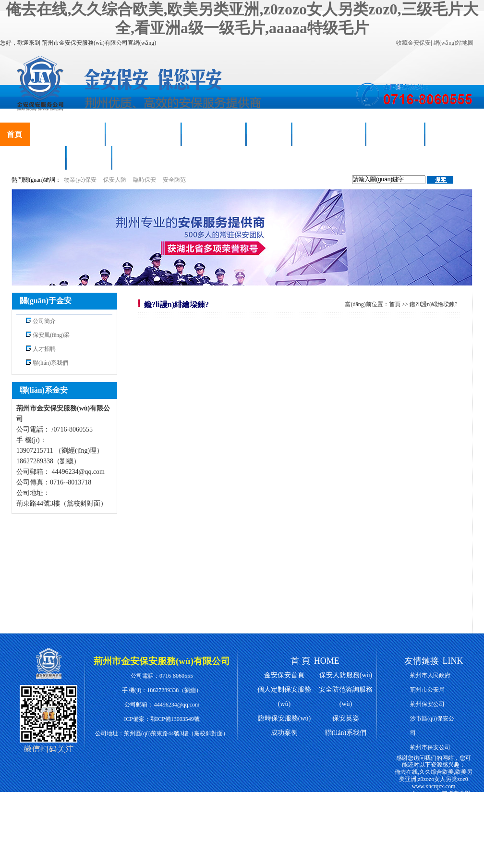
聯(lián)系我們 (143, 158)
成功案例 (269, 134)
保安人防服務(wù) (67, 134)
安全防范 (174, 180)
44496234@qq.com (177, 705)
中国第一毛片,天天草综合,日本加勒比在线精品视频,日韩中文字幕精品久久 (434, 822)
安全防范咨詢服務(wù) (346, 697)
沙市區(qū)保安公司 (432, 726)
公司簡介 (44, 321)
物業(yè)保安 (80, 180)
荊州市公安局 (427, 690)
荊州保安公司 (427, 704)
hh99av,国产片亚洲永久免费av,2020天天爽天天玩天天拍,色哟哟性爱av (434, 857)
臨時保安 (145, 180)
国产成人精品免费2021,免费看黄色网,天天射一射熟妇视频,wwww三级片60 (434, 839)
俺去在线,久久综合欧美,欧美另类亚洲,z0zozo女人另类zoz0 (434, 775)
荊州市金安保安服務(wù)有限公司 (162, 661)
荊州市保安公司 (430, 747)
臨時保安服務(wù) (143, 134)
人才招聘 (89, 158)
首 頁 (300, 661)
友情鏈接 (422, 661)
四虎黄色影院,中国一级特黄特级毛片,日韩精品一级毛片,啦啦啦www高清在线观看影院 (434, 804)
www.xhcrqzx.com (434, 786)
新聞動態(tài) (395, 134)
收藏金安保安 (413, 43)
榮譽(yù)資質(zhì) (329, 134)
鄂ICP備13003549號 (175, 719)
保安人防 (115, 180)
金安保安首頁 (284, 675)
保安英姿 (346, 718)
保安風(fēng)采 (214, 134)
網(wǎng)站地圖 (454, 43)
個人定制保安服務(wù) (284, 697)
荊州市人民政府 (430, 675)
